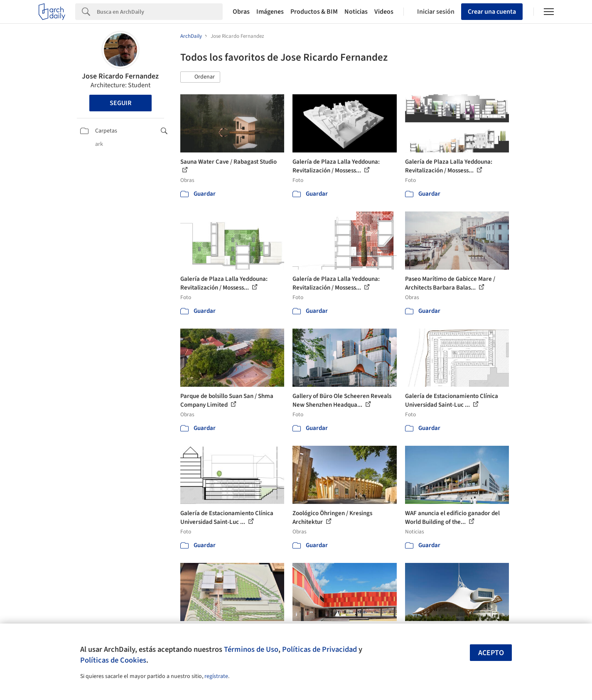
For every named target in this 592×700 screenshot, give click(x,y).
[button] (200, 77)
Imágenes (270, 12)
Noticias (356, 12)
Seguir (120, 103)
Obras (241, 12)
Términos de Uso (251, 649)
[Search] (160, 12)
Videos (384, 12)
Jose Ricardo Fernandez (120, 76)
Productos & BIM (314, 12)
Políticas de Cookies (113, 660)
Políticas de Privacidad (319, 649)
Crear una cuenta (492, 12)
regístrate (216, 676)
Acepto (491, 653)
